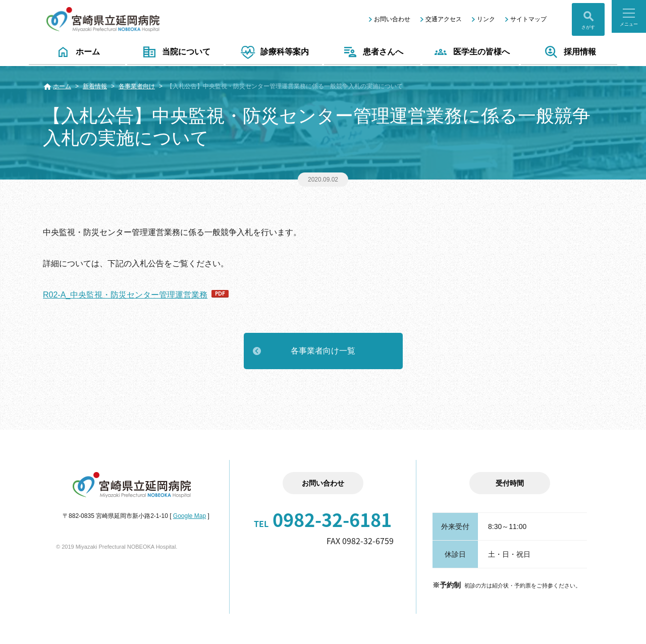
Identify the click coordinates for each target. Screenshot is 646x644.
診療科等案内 (274, 52)
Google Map (190, 516)
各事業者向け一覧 (323, 351)
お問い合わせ (392, 19)
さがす (588, 27)
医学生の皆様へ (471, 52)
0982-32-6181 (323, 519)
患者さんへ (372, 52)
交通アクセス (444, 19)
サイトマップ (528, 19)
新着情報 (95, 86)
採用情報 (569, 52)
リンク (486, 19)
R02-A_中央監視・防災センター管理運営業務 (125, 295)
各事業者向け (137, 86)
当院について (175, 52)
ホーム (77, 52)
